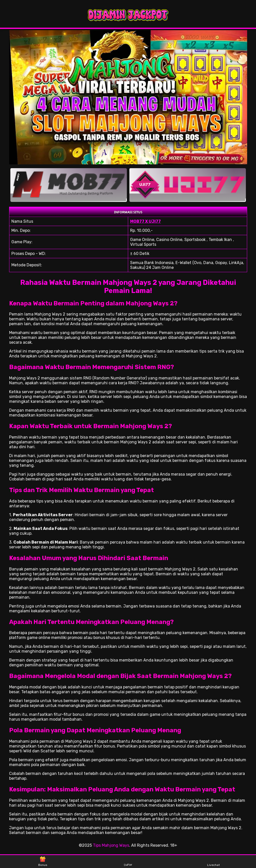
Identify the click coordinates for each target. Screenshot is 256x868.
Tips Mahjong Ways (111, 845)
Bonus (43, 862)
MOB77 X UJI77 (145, 221)
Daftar (128, 861)
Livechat (213, 862)
